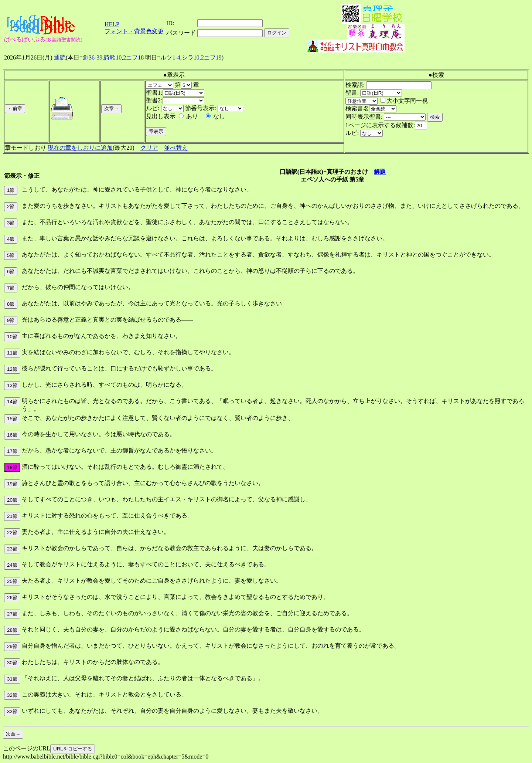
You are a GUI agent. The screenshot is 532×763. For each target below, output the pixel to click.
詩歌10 (113, 57)
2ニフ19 (211, 57)
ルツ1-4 (170, 57)
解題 (380, 172)
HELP (112, 24)
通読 (60, 57)
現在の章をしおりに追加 (80, 148)
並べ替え (176, 148)
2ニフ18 (133, 57)
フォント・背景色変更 (134, 31)
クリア (149, 148)
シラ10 (191, 57)
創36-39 (93, 57)
